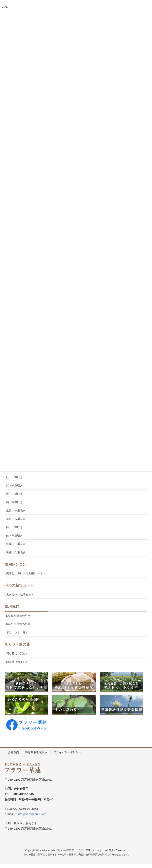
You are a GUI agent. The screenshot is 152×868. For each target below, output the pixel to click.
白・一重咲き (14, 527)
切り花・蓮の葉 (17, 644)
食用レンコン (15, 564)
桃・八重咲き (14, 502)
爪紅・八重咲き (16, 519)
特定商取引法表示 (36, 752)
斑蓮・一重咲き (16, 544)
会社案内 (13, 752)
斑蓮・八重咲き (16, 552)
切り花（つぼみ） (17, 653)
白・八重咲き (14, 535)
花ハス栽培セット (19, 585)
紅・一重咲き (14, 477)
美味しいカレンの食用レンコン (26, 573)
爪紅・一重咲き (16, 510)
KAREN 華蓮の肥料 (18, 624)
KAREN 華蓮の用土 (18, 616)
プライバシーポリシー (67, 752)
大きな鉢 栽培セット (20, 595)
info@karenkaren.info (32, 814)
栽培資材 (12, 607)
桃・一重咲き (14, 494)
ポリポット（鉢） (17, 632)
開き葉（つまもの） (19, 662)
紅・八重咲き (14, 486)
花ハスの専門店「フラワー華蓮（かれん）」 (81, 850)
